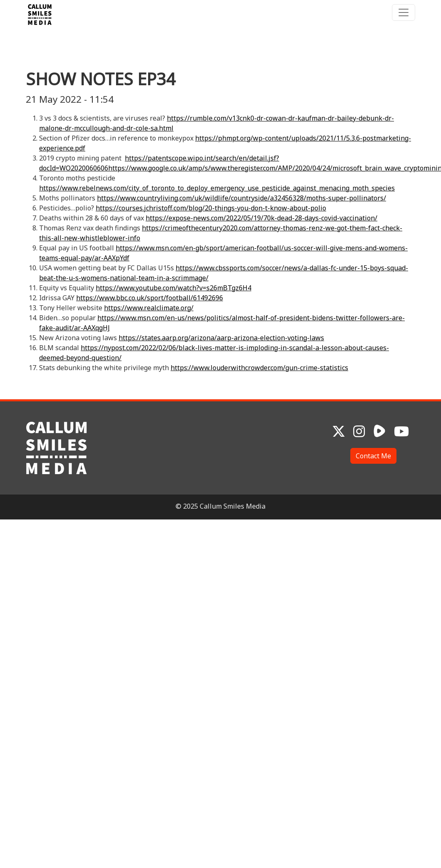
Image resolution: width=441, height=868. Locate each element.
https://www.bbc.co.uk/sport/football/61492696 (150, 298)
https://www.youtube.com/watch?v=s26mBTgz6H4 (173, 288)
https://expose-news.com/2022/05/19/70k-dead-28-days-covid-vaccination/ (261, 218)
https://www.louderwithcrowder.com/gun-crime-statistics (259, 368)
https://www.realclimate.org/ (149, 308)
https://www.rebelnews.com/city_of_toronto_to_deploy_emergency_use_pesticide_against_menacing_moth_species (217, 188)
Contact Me (373, 456)
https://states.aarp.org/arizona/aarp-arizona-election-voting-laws (221, 338)
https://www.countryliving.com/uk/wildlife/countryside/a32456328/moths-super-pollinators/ (242, 198)
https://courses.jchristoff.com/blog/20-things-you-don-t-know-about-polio (211, 208)
